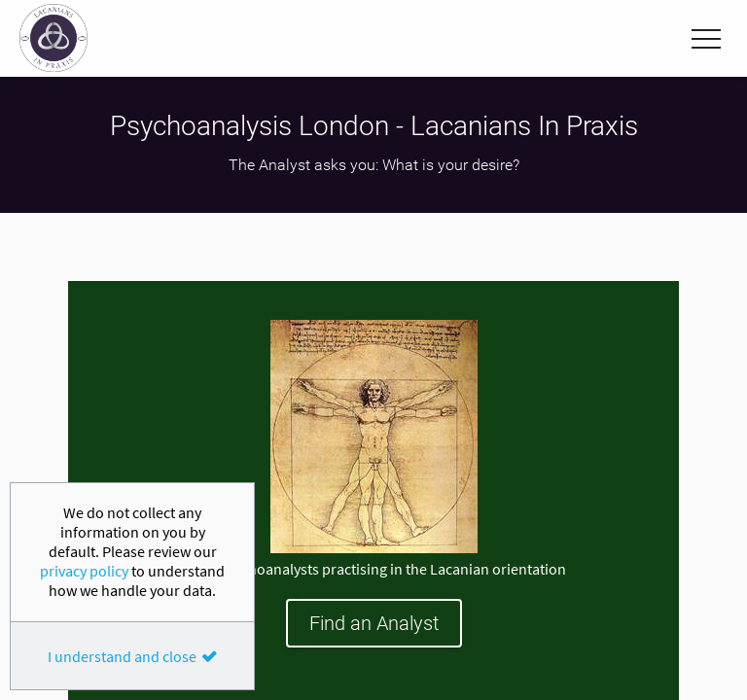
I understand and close (122, 656)
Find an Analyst (374, 623)
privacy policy (84, 571)
